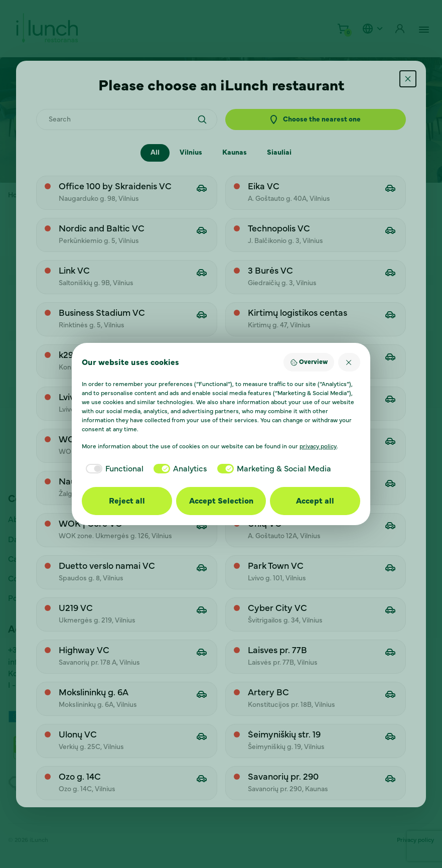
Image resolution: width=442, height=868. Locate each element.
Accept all (315, 501)
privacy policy (318, 446)
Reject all (127, 501)
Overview (309, 362)
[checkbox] (113, 469)
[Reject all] (349, 362)
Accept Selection (221, 501)
